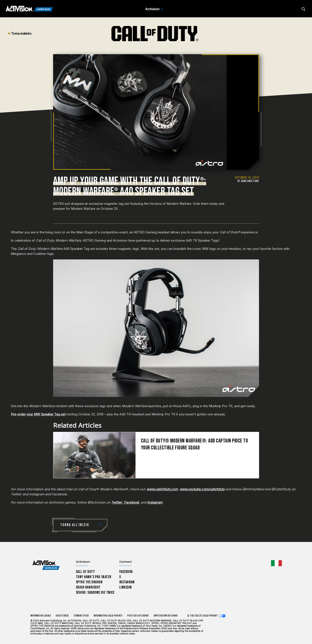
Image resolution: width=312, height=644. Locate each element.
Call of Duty (85, 572)
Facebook (126, 572)
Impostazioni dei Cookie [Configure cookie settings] (166, 616)
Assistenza (62, 616)
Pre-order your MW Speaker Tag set (38, 414)
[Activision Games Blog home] (46, 565)
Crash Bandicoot (88, 587)
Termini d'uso (81, 616)
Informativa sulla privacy (108, 616)
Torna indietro (20, 33)
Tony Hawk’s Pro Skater (94, 577)
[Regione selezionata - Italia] (276, 563)
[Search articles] (303, 9)
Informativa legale (41, 616)
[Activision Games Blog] (29, 9)
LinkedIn (126, 587)
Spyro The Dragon (89, 582)
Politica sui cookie (138, 616)
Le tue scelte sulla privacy (203, 616)
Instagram (127, 582)
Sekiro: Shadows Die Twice (95, 593)
